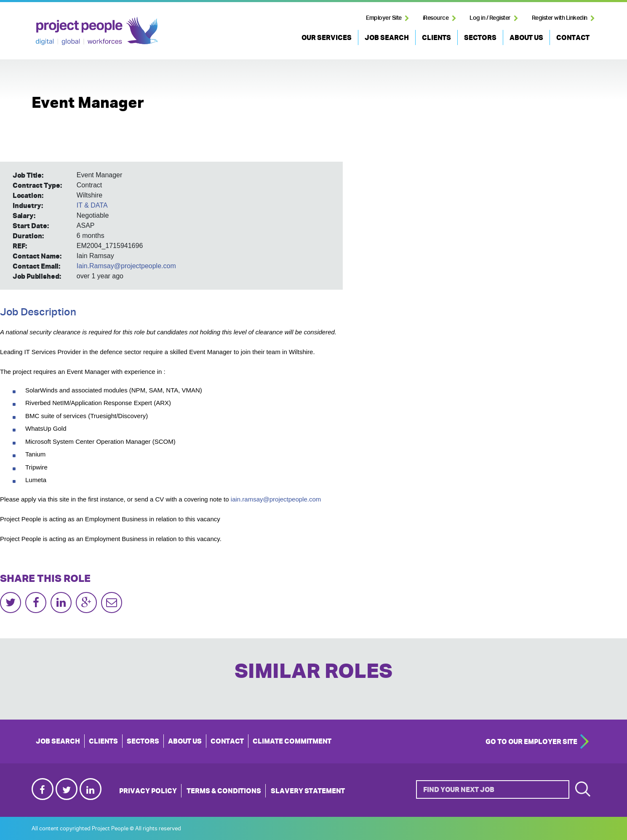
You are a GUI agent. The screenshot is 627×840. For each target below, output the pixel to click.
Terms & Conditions (224, 791)
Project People (97, 31)
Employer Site (384, 18)
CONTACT (573, 37)
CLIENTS (436, 37)
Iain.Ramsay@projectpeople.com (126, 266)
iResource (436, 18)
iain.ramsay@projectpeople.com (276, 499)
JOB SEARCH (387, 37)
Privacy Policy (148, 791)
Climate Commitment (292, 741)
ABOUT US (526, 37)
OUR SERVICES (327, 37)
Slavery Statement (308, 791)
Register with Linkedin (560, 18)
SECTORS (480, 37)
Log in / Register (490, 18)
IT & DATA (92, 205)
